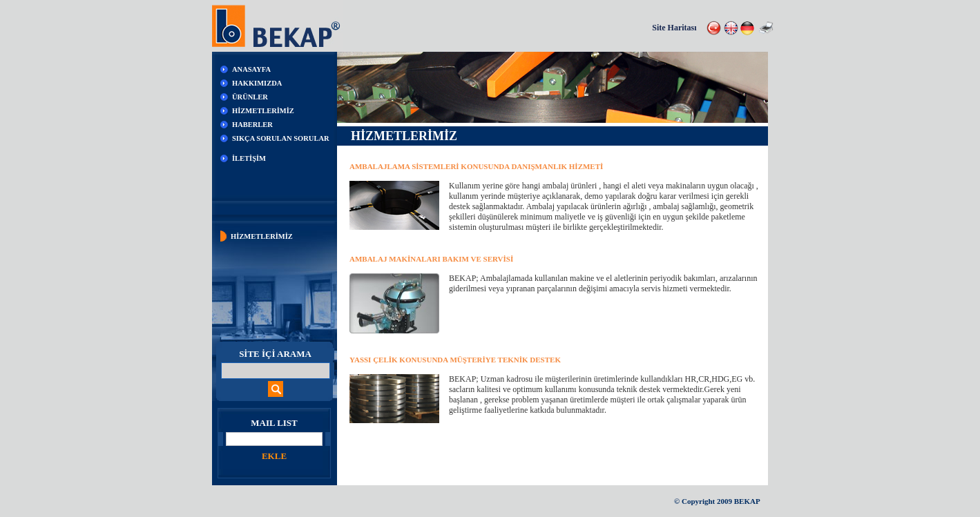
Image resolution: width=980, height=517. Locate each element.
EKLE (274, 456)
